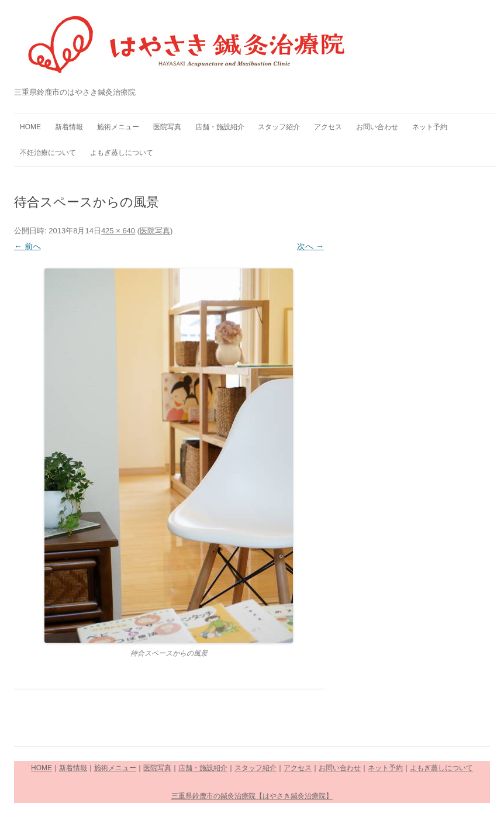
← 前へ (27, 246)
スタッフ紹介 (279, 127)
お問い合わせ (377, 127)
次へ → (310, 246)
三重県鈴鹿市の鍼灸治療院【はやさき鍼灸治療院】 (252, 796)
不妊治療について (48, 153)
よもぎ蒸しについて (122, 153)
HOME (30, 127)
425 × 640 (118, 231)
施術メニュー (118, 127)
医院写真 (167, 127)
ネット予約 (430, 127)
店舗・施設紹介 (220, 127)
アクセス (328, 127)
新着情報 (69, 127)
